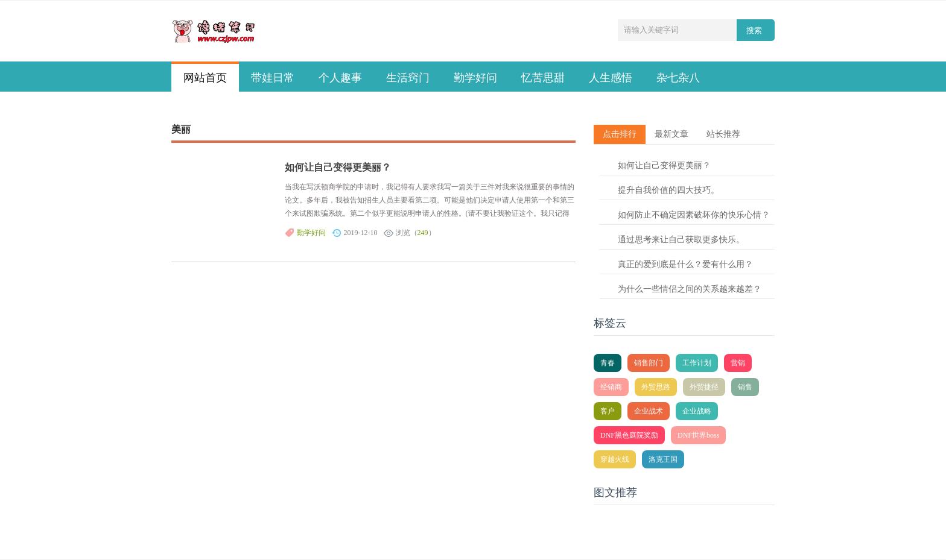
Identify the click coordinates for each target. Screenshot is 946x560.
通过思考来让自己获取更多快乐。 (681, 240)
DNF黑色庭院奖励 (629, 435)
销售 (745, 387)
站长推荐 (723, 134)
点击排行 (620, 134)
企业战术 (649, 411)
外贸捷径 (704, 387)
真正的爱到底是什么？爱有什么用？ (685, 264)
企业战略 (697, 411)
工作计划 (697, 363)
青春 (608, 363)
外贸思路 (656, 387)
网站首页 (205, 78)
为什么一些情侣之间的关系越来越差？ (690, 289)
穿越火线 (615, 459)
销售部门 (649, 363)
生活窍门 (408, 78)
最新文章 (671, 134)
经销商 (611, 387)
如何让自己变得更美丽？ (338, 167)
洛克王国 (663, 459)
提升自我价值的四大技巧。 (668, 190)
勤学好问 (475, 78)
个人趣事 (340, 78)
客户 (608, 411)
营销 (738, 363)
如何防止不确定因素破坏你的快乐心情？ (694, 215)
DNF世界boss (698, 435)
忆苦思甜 (543, 78)
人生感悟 (611, 78)
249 (423, 233)
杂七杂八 (678, 78)
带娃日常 (273, 78)
